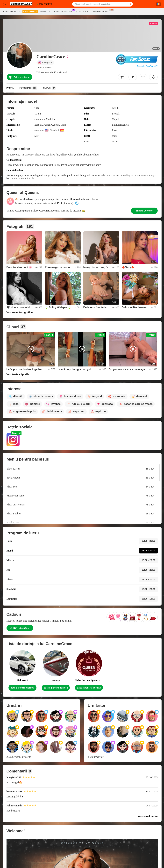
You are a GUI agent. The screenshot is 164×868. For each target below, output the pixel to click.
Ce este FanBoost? (147, 66)
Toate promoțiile (64, 11)
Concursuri (83, 11)
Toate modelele (11, 11)
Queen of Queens (69, 199)
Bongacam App (102, 11)
